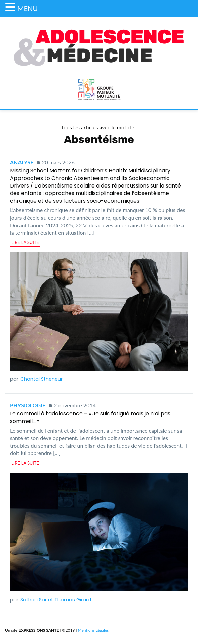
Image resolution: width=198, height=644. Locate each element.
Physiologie (28, 405)
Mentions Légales (93, 630)
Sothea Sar (33, 600)
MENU (28, 8)
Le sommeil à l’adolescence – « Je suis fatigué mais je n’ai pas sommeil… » (90, 417)
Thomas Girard (73, 600)
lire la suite (25, 242)
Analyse (22, 162)
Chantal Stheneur (41, 379)
